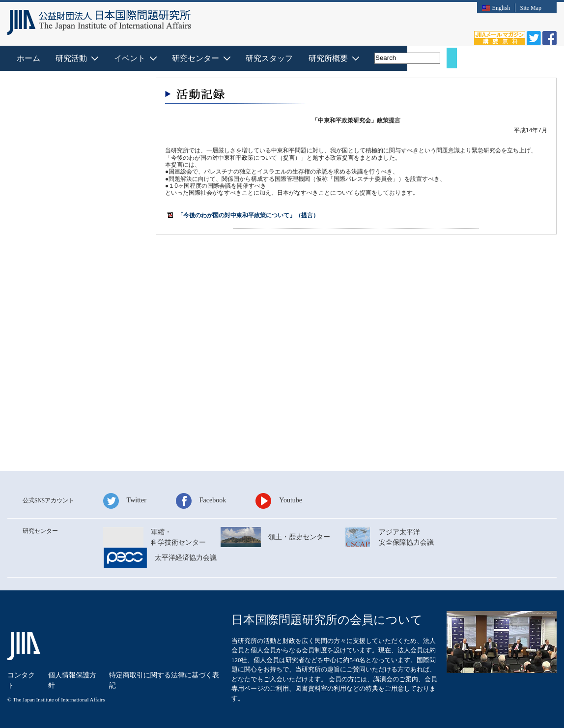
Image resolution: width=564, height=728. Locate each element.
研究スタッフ (368, 58)
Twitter (137, 500)
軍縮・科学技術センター (178, 537)
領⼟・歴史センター (299, 537)
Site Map (531, 8)
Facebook (213, 500)
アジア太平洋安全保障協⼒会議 (406, 537)
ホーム (126, 58)
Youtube (291, 500)
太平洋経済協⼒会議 (186, 558)
